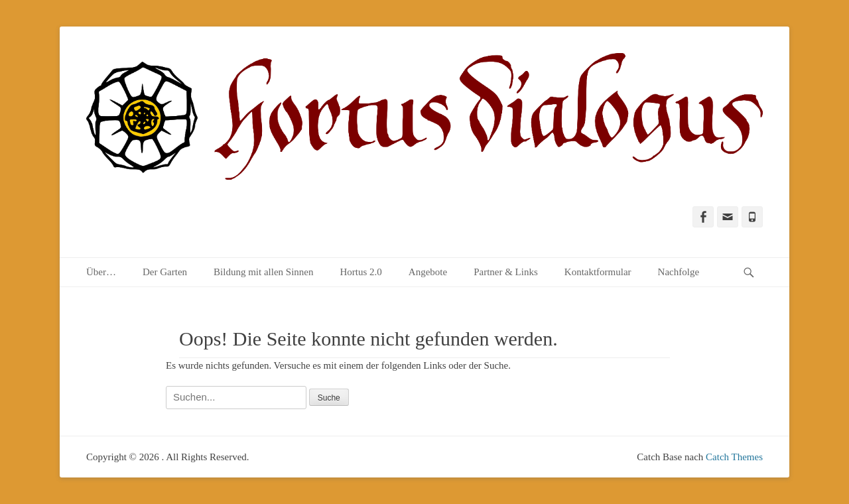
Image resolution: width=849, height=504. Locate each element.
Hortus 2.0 (360, 272)
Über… (101, 272)
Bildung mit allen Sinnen (263, 272)
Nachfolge (679, 272)
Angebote (428, 272)
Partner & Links (506, 272)
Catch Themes (734, 457)
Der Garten (165, 272)
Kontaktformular (598, 272)
